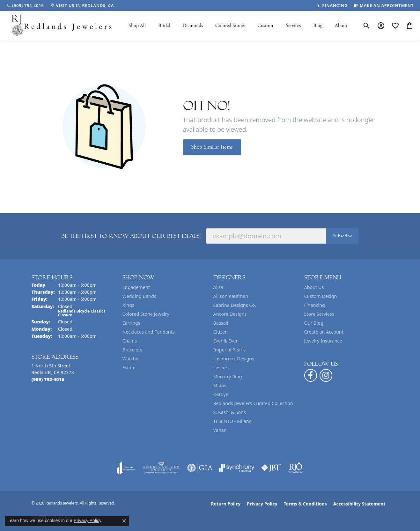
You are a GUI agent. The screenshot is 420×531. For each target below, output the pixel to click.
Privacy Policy (262, 504)
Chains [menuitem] (130, 341)
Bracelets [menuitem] (132, 350)
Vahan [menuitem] (220, 430)
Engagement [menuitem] (136, 287)
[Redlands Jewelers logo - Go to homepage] (62, 26)
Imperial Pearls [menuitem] (230, 350)
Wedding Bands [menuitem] (139, 296)
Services (293, 26)
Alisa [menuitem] (218, 287)
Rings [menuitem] (128, 305)
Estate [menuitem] (129, 368)
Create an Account (324, 332)
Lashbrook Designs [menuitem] (234, 359)
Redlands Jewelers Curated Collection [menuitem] (253, 403)
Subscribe (343, 236)
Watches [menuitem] (132, 359)
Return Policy (226, 504)
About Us (314, 287)
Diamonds (193, 26)
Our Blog (314, 323)
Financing (315, 305)
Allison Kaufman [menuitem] (231, 296)
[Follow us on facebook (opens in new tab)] (311, 375)
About (341, 26)
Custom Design (321, 296)
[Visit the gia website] (200, 468)
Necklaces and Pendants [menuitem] (149, 332)
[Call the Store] (48, 379)
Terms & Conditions (305, 504)
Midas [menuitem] (220, 385)
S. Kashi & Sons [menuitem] (230, 412)
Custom (265, 26)
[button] (367, 26)
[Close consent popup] (124, 521)
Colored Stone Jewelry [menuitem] (146, 314)
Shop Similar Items (212, 147)
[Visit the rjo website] (296, 468)
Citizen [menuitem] (221, 332)
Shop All (137, 26)
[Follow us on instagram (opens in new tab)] (326, 375)
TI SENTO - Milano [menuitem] (233, 421)
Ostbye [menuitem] (221, 394)
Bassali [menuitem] (221, 323)
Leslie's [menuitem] (221, 368)
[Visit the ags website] (161, 468)
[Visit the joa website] (126, 468)
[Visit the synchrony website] (237, 468)
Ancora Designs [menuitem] (230, 314)
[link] (25, 5)
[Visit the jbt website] (271, 468)
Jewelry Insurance (323, 341)
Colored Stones (230, 26)
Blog (318, 26)
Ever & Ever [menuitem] (226, 341)
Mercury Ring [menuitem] (228, 376)
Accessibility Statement (359, 504)
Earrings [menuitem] (131, 323)
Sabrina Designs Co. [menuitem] (235, 305)
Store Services (319, 314)
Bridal (164, 26)
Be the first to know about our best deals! (131, 236)
